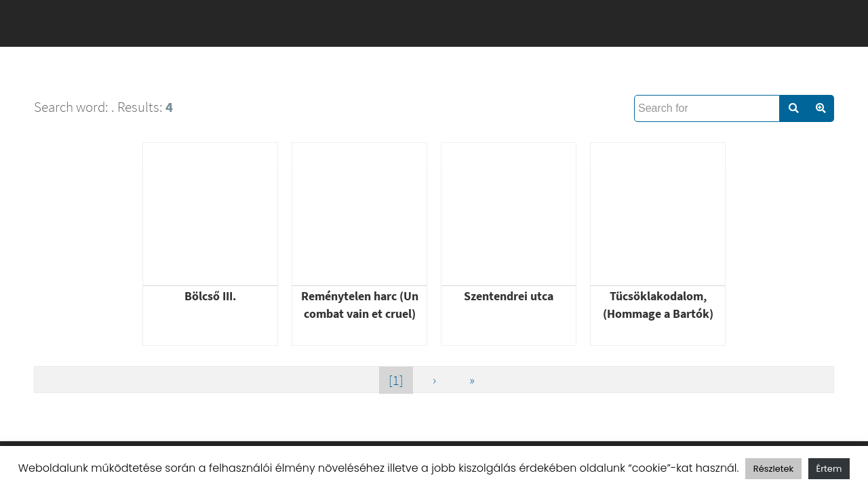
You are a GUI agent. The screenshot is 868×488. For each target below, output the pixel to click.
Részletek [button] (773, 469)
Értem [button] (829, 469)
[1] (396, 380)
